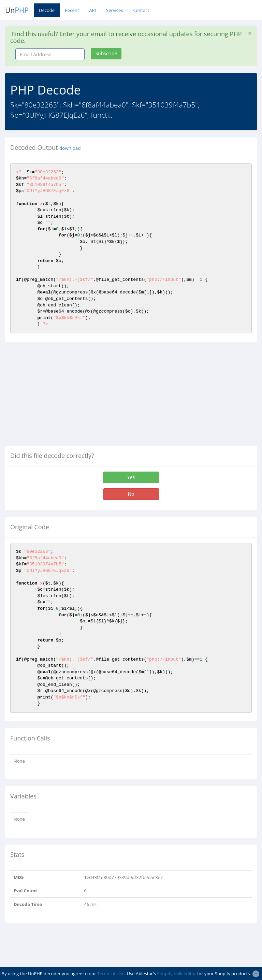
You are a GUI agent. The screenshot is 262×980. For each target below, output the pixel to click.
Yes (131, 477)
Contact (141, 10)
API (92, 10)
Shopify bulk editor (176, 974)
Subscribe (106, 53)
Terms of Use (111, 974)
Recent (72, 10)
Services (114, 10)
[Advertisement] (62, 397)
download (70, 148)
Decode (47, 10)
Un (17, 10)
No (131, 494)
